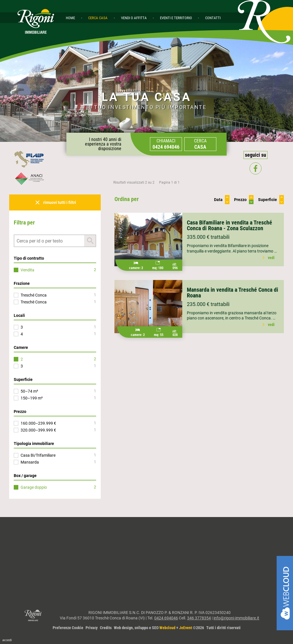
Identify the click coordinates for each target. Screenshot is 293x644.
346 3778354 (199, 618)
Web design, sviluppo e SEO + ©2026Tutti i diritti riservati (177, 628)
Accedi (7, 640)
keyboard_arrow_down (227, 202)
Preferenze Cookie (68, 628)
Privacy (92, 628)
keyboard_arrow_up (227, 197)
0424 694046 (166, 618)
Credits (106, 628)
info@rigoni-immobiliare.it (236, 618)
